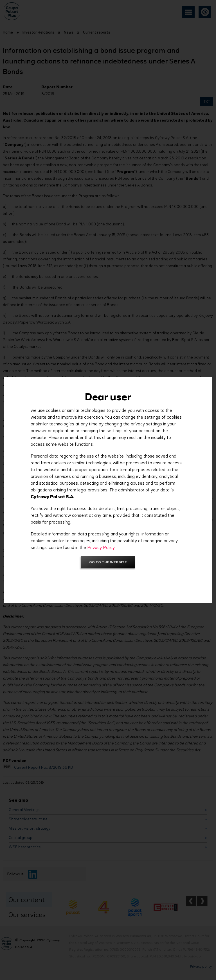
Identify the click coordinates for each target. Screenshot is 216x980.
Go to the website (108, 562)
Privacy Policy (101, 547)
